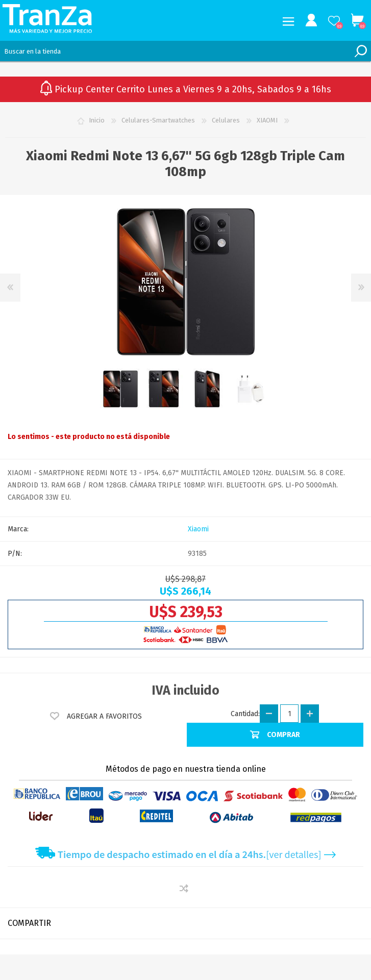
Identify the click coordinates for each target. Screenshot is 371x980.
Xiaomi (198, 529)
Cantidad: (245, 714)
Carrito (357, 20)
